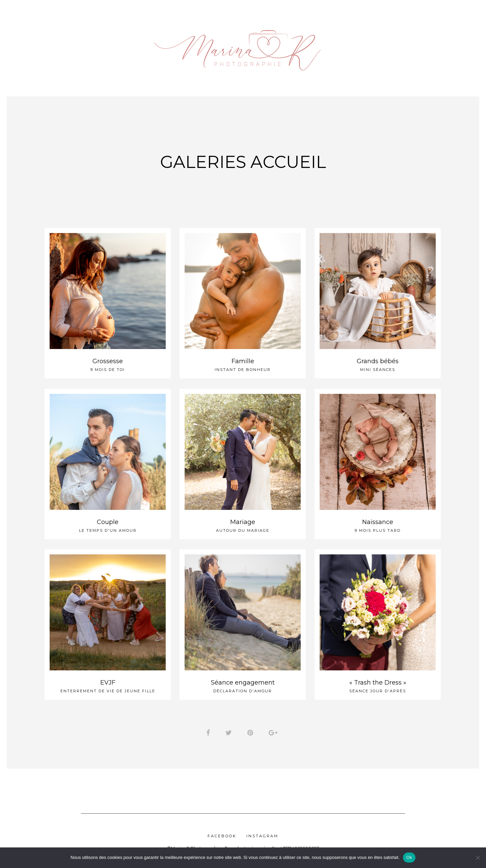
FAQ (409, 47)
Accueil (44, 47)
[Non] (478, 858)
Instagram (262, 838)
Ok (409, 857)
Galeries (118, 47)
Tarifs (79, 47)
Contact (446, 47)
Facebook (222, 838)
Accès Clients (367, 47)
